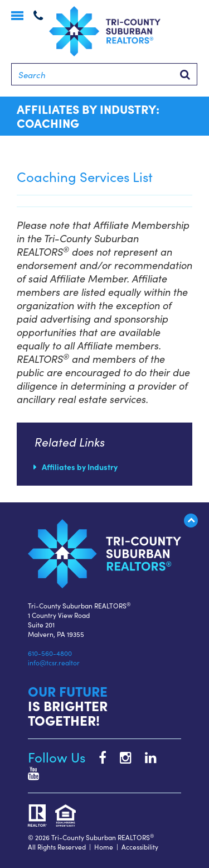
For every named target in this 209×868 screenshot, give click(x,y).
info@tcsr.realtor (54, 662)
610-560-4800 (50, 653)
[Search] (104, 74)
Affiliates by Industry (80, 467)
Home (104, 847)
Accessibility (140, 847)
